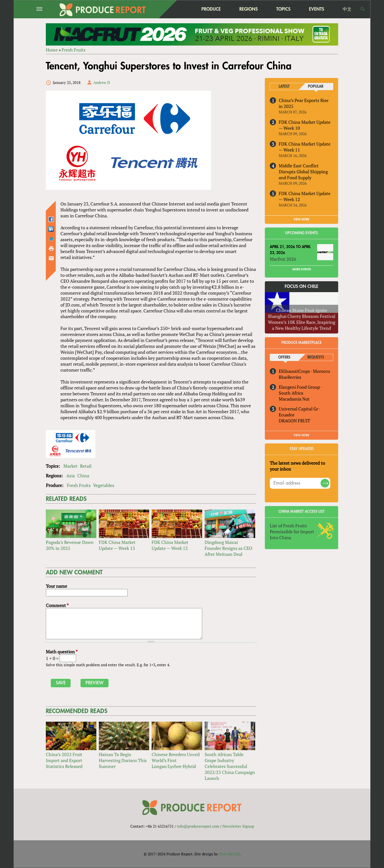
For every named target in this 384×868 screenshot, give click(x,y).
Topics (283, 9)
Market (70, 466)
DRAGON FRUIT (294, 421)
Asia (71, 476)
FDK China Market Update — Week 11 (305, 147)
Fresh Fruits (74, 50)
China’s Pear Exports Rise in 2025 (304, 103)
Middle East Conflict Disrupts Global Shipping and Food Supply (303, 172)
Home (52, 50)
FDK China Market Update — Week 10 (305, 125)
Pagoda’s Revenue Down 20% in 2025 (70, 545)
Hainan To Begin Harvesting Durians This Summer (123, 760)
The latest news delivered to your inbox (297, 466)
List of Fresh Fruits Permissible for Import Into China (292, 532)
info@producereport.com (198, 826)
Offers (284, 357)
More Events (302, 270)
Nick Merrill (229, 854)
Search (363, 9)
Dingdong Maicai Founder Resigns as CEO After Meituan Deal (228, 548)
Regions (248, 9)
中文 (347, 9)
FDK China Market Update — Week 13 (117, 545)
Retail (86, 466)
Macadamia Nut (294, 399)
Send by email (51, 258)
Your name (56, 586)
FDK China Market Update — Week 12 (170, 545)
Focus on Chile (302, 287)
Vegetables (104, 485)
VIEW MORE (302, 219)
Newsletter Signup (238, 826)
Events (316, 9)
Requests (316, 357)
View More (302, 435)
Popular (316, 87)
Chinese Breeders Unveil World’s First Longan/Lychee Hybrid (176, 760)
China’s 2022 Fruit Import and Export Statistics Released (64, 760)
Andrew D (102, 82)
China (83, 476)
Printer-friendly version (51, 249)
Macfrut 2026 (283, 259)
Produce (211, 9)
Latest (284, 87)
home (180, 9)
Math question (62, 652)
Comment (57, 605)
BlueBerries (290, 377)
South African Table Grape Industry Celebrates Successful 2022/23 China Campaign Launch (230, 766)
